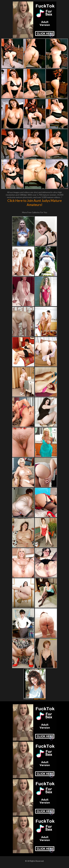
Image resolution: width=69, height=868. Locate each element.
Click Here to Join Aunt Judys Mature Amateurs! (35, 203)
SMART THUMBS (40, 699)
